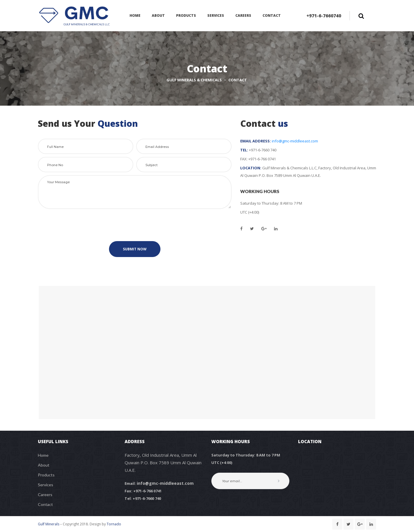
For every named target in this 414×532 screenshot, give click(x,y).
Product (46, 475)
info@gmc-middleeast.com (295, 141)
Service (46, 485)
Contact (45, 504)
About (44, 465)
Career (45, 495)
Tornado (114, 524)
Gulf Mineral (49, 524)
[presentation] (135, 225)
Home (43, 455)
